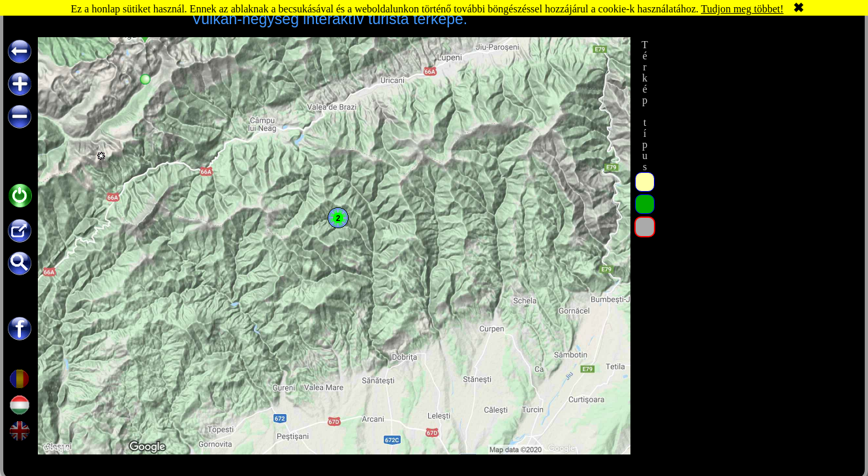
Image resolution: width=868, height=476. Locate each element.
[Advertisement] (756, 119)
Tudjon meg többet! (742, 9)
